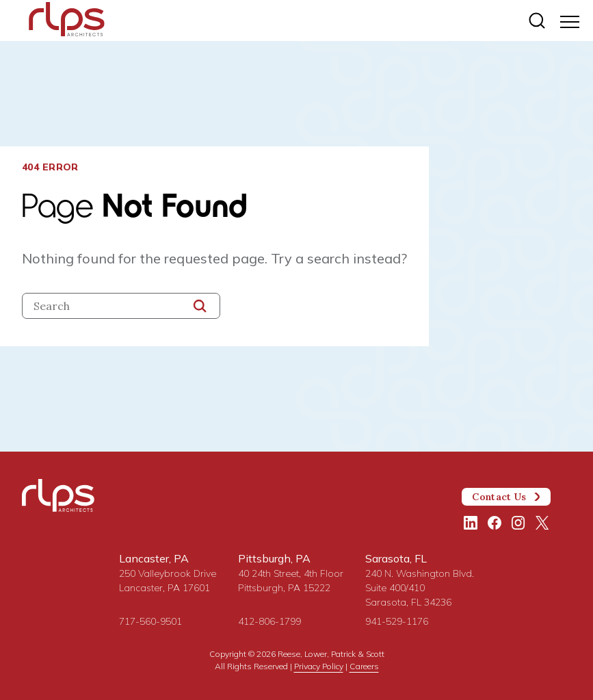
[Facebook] (495, 523)
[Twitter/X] (542, 523)
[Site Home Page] (67, 22)
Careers (364, 666)
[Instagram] (518, 523)
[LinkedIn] (471, 523)
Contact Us (506, 497)
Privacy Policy (319, 666)
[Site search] (537, 21)
